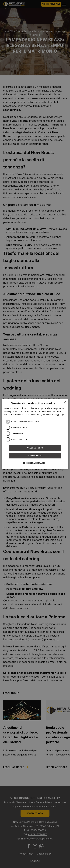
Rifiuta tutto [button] (35, 455)
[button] (35, 463)
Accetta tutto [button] (35, 448)
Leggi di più (60, 415)
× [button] (65, 403)
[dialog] (35, 434)
